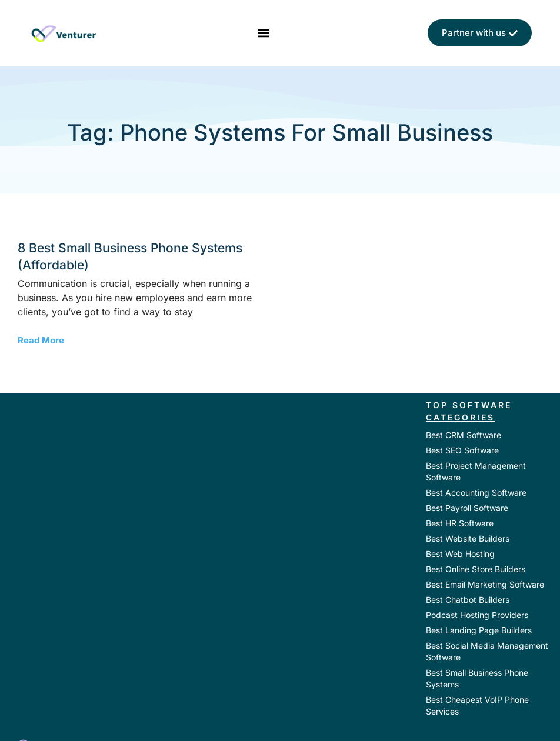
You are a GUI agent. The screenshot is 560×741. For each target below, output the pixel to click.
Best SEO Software (462, 450)
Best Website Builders (468, 538)
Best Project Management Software (476, 471)
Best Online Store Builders (476, 569)
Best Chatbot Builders (468, 600)
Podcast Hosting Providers (477, 615)
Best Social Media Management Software (487, 651)
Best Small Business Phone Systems (477, 678)
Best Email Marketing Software (485, 584)
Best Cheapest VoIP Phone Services (477, 705)
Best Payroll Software (467, 508)
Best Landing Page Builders (479, 630)
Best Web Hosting (460, 554)
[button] (263, 33)
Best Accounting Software (476, 493)
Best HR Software (460, 523)
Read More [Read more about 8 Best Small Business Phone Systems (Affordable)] (41, 340)
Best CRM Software (464, 435)
